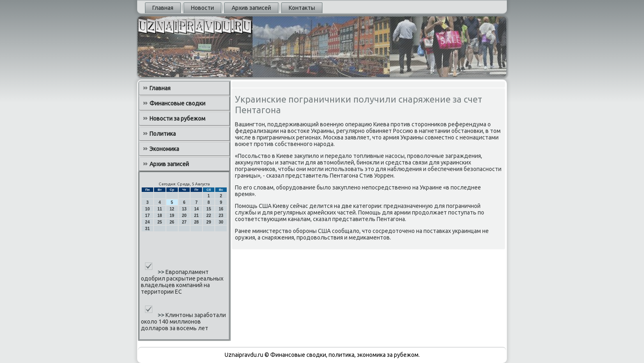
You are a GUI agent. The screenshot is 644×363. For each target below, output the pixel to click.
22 (209, 216)
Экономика (164, 149)
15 (209, 209)
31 (147, 229)
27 (184, 222)
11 (160, 209)
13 (184, 209)
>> (162, 272)
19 (172, 216)
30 (221, 222)
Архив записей (251, 8)
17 (147, 216)
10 (147, 209)
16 (221, 209)
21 (197, 216)
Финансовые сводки (177, 103)
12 (172, 209)
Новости (202, 8)
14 (197, 209)
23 (221, 216)
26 (172, 222)
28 (197, 222)
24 (147, 222)
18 (160, 216)
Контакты (302, 8)
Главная (163, 8)
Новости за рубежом (177, 119)
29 (209, 222)
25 (160, 222)
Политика (163, 134)
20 (184, 216)
